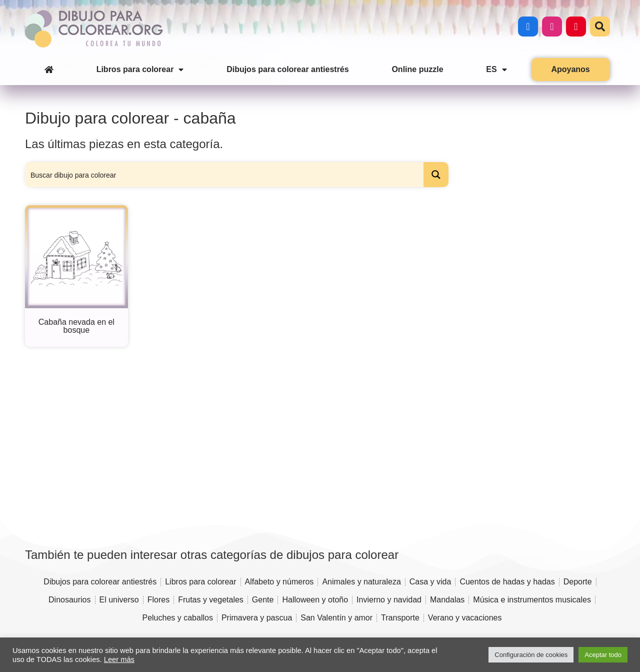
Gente (263, 600)
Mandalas (447, 600)
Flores (158, 600)
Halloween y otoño (315, 600)
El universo (119, 600)
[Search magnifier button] (436, 175)
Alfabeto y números (279, 582)
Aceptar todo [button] (603, 655)
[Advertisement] (535, 269)
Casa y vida (430, 582)
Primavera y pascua (257, 618)
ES (496, 70)
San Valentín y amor (336, 618)
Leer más (119, 659)
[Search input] (225, 175)
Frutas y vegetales (211, 600)
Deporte (578, 582)
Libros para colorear (140, 70)
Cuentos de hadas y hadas (507, 582)
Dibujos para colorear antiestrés (288, 69)
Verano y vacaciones (465, 618)
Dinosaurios (69, 600)
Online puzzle (417, 69)
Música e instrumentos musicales (532, 600)
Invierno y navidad (389, 600)
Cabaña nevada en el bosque (76, 326)
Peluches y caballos (177, 618)
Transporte (400, 618)
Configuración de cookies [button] (531, 655)
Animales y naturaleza (361, 582)
